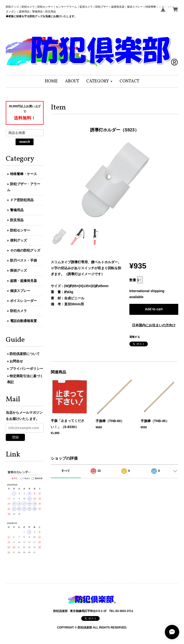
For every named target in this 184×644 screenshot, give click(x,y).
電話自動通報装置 (23, 321)
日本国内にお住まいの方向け (154, 325)
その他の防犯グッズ (25, 250)
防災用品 (17, 220)
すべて (66, 471)
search (25, 142)
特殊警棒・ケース (23, 174)
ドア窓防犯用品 (22, 200)
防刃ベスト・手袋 (23, 260)
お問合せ (16, 361)
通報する (135, 337)
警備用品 (17, 210)
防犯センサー (20, 230)
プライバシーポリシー (26, 369)
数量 (133, 280)
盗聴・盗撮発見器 (23, 281)
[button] (99, 81)
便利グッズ (18, 240)
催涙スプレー (20, 291)
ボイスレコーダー (23, 301)
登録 (15, 437)
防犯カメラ (18, 311)
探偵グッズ (18, 270)
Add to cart (154, 309)
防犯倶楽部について (25, 354)
